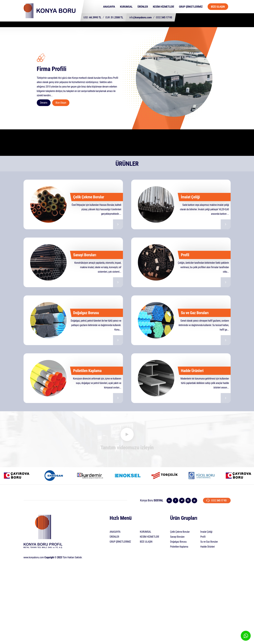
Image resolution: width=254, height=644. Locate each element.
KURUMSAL (126, 7)
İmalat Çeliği (206, 532)
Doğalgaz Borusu (178, 542)
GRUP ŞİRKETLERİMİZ (191, 7)
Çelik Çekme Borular (180, 532)
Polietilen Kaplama (179, 547)
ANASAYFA (109, 7)
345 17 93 (164, 17)
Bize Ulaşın (61, 103)
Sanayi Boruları (177, 537)
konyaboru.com (141, 17)
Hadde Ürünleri (208, 547)
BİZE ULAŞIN (218, 7)
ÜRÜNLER (143, 7)
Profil (203, 537)
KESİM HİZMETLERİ (163, 7)
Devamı (44, 103)
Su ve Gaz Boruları (209, 542)
